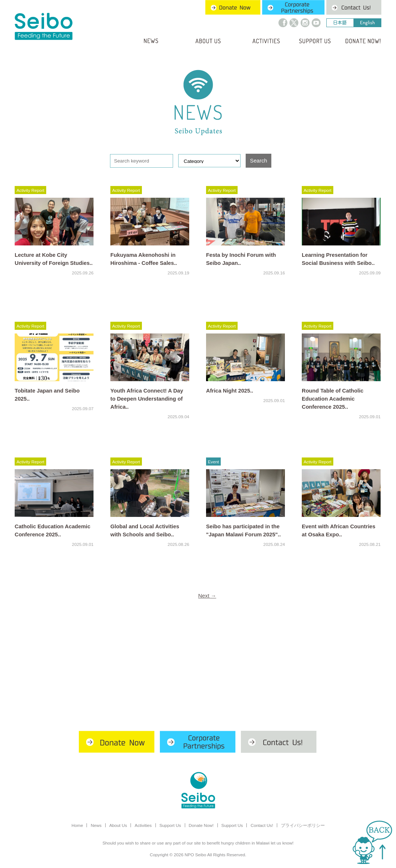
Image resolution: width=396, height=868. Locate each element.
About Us (118, 825)
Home (77, 825)
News (96, 825)
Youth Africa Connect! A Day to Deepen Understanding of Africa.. (147, 399)
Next (207, 596)
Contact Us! (262, 825)
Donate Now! (201, 825)
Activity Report (30, 190)
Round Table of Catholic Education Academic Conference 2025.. (333, 399)
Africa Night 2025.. (230, 391)
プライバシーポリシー (303, 825)
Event (213, 462)
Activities (143, 825)
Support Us (170, 825)
